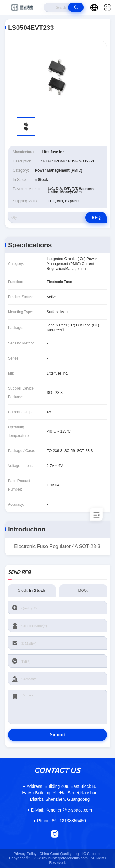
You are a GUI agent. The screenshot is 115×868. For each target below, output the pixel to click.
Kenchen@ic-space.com (61, 810)
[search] (76, 7)
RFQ (96, 218)
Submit (58, 735)
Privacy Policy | (26, 854)
